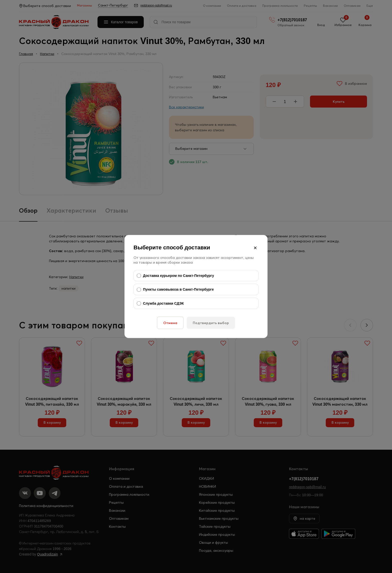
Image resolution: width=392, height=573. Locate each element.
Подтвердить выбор (211, 323)
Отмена (170, 323)
